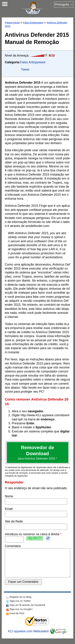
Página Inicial (12, 23)
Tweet (25, 69)
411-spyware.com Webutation (29, 637)
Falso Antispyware (33, 23)
